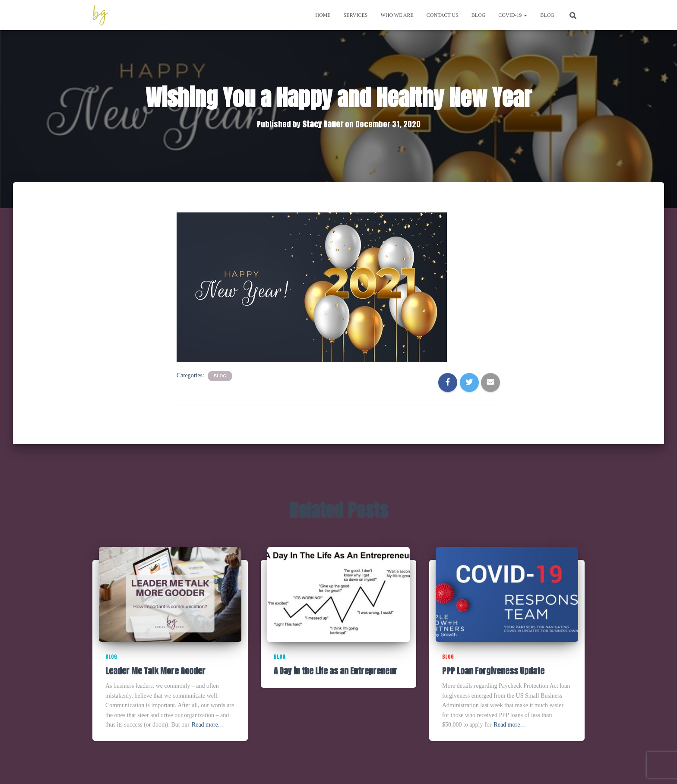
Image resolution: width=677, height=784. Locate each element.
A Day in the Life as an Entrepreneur (335, 671)
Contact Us (443, 15)
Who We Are (397, 15)
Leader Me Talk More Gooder (155, 671)
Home (323, 15)
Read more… (208, 725)
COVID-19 (513, 15)
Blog (479, 15)
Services (356, 15)
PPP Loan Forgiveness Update (493, 671)
